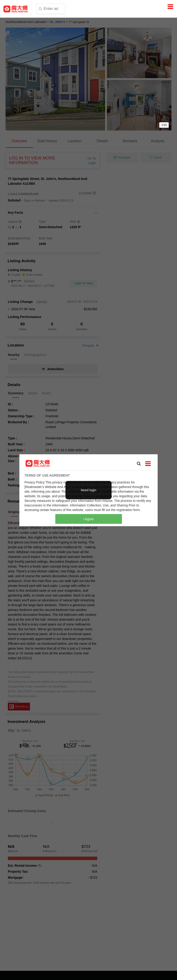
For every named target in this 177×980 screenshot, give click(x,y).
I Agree (88, 519)
